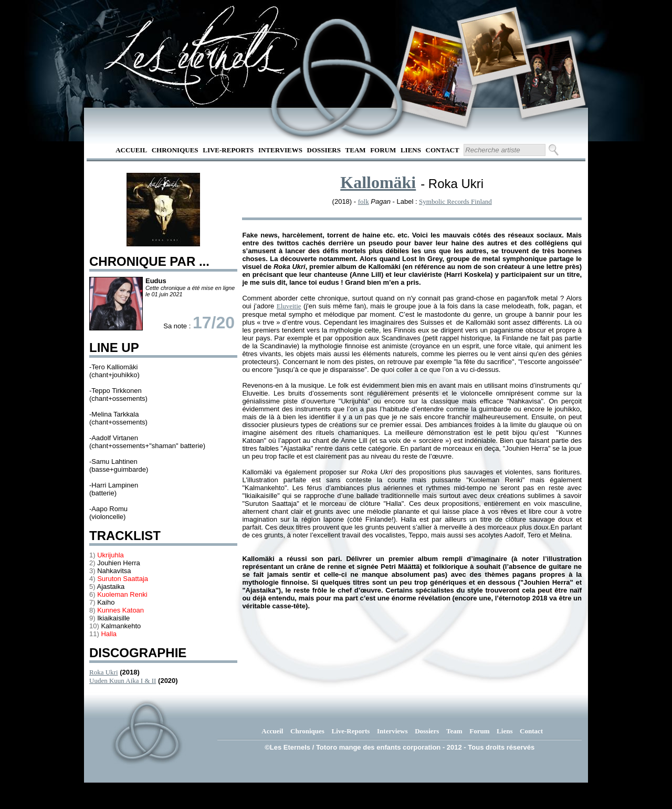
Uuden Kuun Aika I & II (123, 681)
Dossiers (324, 150)
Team (356, 150)
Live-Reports (228, 150)
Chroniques (175, 150)
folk (364, 201)
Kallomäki (378, 182)
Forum (383, 150)
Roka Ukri (104, 672)
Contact (443, 150)
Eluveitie (289, 306)
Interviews (280, 150)
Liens (411, 150)
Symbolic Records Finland (455, 201)
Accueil (131, 150)
